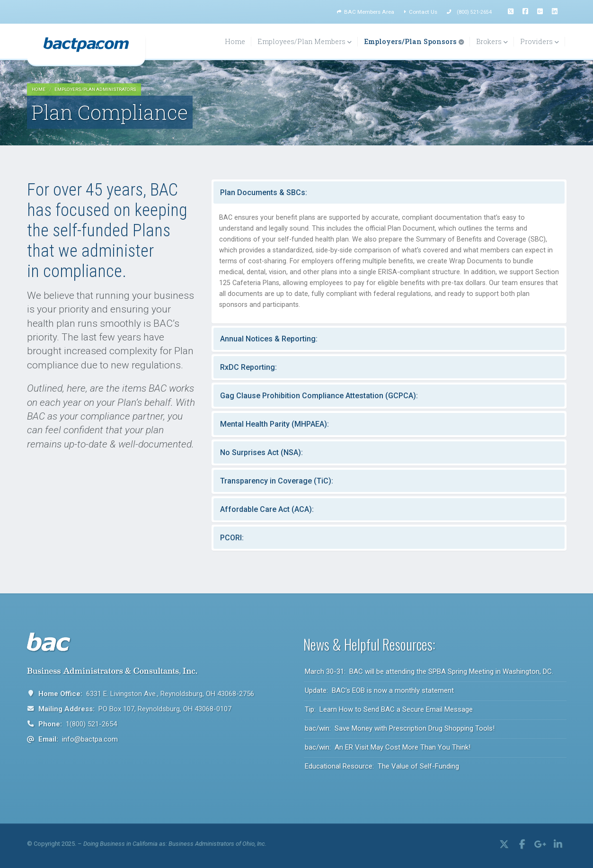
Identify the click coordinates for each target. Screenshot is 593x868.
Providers (540, 41)
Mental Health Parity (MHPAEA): (274, 424)
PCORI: (232, 538)
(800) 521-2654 (474, 12)
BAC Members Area (366, 12)
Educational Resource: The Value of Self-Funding (382, 766)
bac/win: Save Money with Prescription (400, 728)
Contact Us (420, 12)
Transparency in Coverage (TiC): (277, 481)
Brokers (492, 41)
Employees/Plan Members (305, 41)
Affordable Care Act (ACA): (267, 509)
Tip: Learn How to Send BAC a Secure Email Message (389, 709)
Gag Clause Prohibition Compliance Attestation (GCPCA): (319, 396)
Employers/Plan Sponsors (414, 41)
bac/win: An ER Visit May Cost (388, 747)
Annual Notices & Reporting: (269, 339)
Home (235, 41)
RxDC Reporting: (248, 367)
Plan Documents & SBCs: (264, 192)
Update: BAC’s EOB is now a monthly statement (379, 690)
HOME (39, 89)
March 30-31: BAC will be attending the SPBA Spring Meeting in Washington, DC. (429, 671)
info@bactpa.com (90, 739)
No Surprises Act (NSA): (261, 452)
